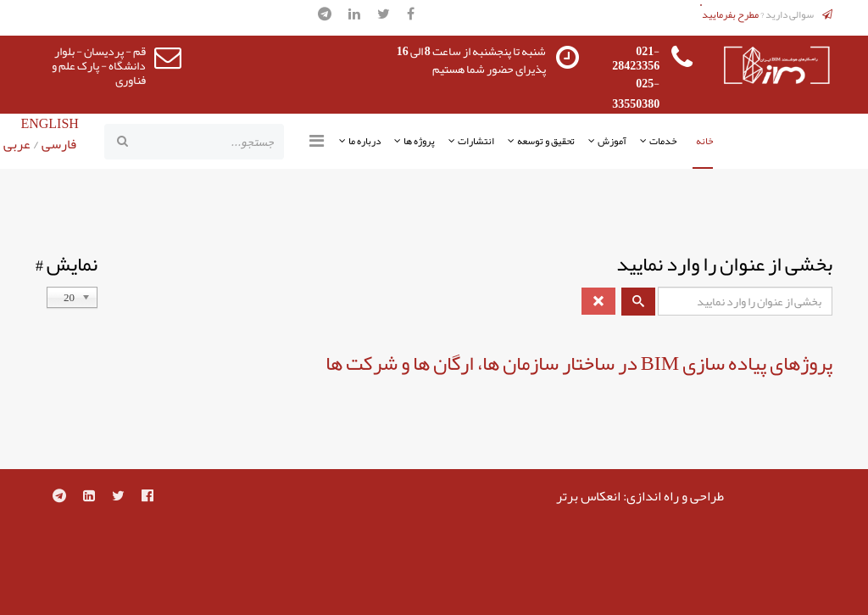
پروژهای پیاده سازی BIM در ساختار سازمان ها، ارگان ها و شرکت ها (579, 363)
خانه (704, 141)
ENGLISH (49, 124)
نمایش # (67, 264)
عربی (17, 144)
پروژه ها (419, 141)
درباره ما (364, 141)
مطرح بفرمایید (730, 14)
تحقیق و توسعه (546, 141)
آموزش (612, 141)
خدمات (663, 141)
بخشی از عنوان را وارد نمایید (723, 264)
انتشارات (476, 141)
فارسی (58, 144)
